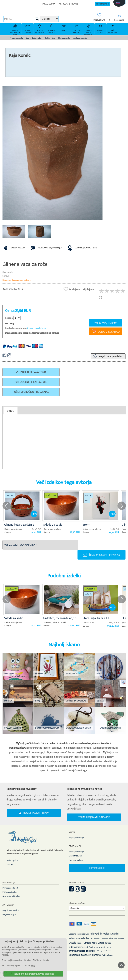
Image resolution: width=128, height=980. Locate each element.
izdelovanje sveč (77, 947)
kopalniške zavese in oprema (85, 955)
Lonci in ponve (106, 947)
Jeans (80, 943)
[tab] (10, 411)
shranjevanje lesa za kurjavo (82, 951)
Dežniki (114, 934)
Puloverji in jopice (99, 934)
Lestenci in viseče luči (79, 934)
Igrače (108, 943)
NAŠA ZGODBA (48, 4)
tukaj (33, 965)
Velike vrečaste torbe (81, 938)
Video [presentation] (10, 411)
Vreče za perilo (95, 947)
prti (87, 947)
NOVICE (75, 4)
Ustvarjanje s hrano (104, 951)
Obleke (121, 938)
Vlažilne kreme (107, 955)
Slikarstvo (113, 938)
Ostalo (73, 943)
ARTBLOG (63, 4)
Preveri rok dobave (36, 328)
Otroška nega (90, 943)
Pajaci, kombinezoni (101, 938)
